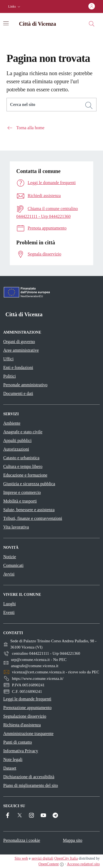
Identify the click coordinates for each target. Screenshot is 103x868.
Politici (9, 376)
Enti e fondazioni (18, 368)
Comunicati (13, 565)
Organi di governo (19, 342)
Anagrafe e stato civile (23, 432)
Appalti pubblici (17, 440)
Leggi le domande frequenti (27, 699)
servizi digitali (42, 858)
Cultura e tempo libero (23, 466)
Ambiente (12, 423)
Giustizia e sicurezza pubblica (29, 484)
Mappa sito (73, 840)
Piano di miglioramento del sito (31, 785)
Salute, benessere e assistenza (29, 510)
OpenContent (49, 864)
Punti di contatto (18, 742)
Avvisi (9, 574)
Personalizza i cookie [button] (22, 840)
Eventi (9, 612)
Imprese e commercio (22, 492)
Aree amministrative (21, 350)
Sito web (21, 858)
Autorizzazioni (16, 449)
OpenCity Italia (66, 858)
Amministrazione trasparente (28, 734)
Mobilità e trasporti (20, 501)
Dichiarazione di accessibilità (29, 777)
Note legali (13, 759)
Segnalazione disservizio (25, 716)
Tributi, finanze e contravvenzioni (33, 518)
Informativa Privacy (21, 751)
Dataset (10, 768)
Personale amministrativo (25, 385)
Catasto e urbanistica (21, 458)
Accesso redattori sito (83, 864)
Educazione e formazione (25, 475)
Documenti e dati (18, 393)
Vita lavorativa (16, 527)
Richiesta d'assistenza (22, 725)
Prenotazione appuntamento (27, 708)
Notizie (10, 557)
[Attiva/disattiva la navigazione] (6, 23)
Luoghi (9, 604)
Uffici (8, 359)
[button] (15, 7)
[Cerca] (89, 105)
